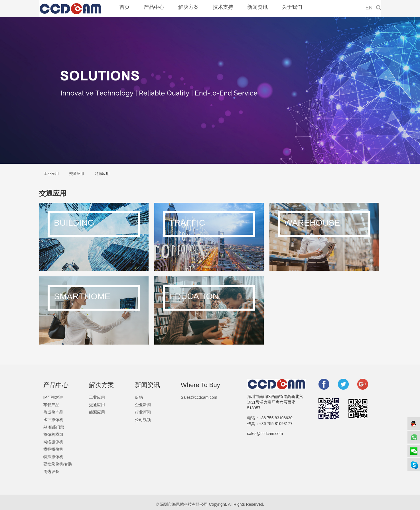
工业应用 (51, 174)
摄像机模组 (53, 434)
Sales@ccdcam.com (199, 397)
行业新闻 (143, 412)
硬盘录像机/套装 (58, 464)
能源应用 (102, 174)
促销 (139, 397)
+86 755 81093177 (276, 424)
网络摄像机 (53, 442)
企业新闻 (143, 405)
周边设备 (51, 471)
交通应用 (77, 174)
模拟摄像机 (53, 449)
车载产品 (51, 405)
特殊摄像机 (53, 457)
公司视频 (143, 420)
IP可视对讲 (53, 397)
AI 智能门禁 (54, 427)
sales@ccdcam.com (265, 434)
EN (369, 8)
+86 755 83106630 (276, 418)
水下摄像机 (53, 420)
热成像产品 (53, 412)
